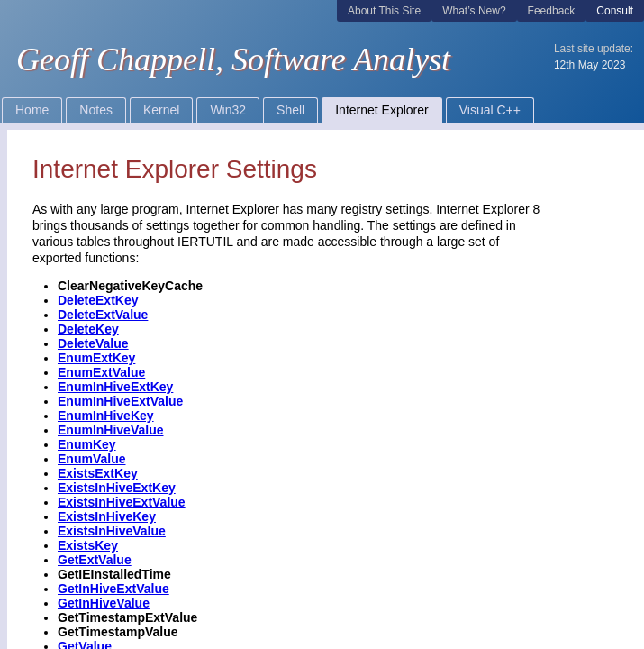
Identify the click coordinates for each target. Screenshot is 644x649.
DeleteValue (93, 343)
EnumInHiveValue (110, 430)
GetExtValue (95, 560)
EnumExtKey (96, 358)
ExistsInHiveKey (107, 516)
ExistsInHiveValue (112, 531)
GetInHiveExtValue (113, 589)
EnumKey (87, 444)
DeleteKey (88, 329)
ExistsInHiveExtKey (117, 488)
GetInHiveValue (104, 603)
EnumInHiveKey (106, 416)
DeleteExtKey (98, 300)
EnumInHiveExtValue (120, 401)
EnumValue (91, 459)
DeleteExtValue (103, 315)
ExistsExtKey (98, 473)
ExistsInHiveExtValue (122, 502)
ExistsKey (88, 545)
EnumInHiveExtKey (115, 387)
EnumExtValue (101, 372)
